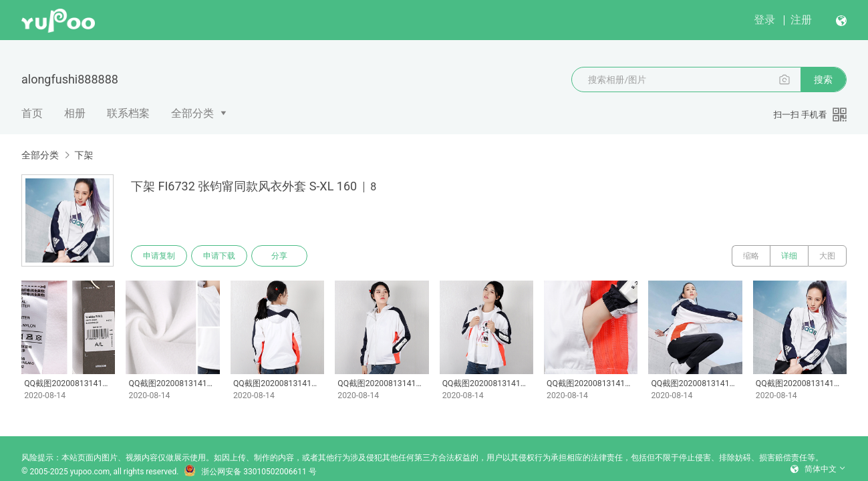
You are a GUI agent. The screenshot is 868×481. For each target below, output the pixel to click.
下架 (84, 155)
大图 (827, 256)
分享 (279, 256)
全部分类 (192, 113)
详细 (789, 256)
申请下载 (219, 256)
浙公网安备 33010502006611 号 (250, 472)
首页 (32, 113)
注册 (801, 20)
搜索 (823, 79)
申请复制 (159, 256)
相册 (75, 113)
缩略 (751, 256)
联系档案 (128, 113)
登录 (764, 20)
